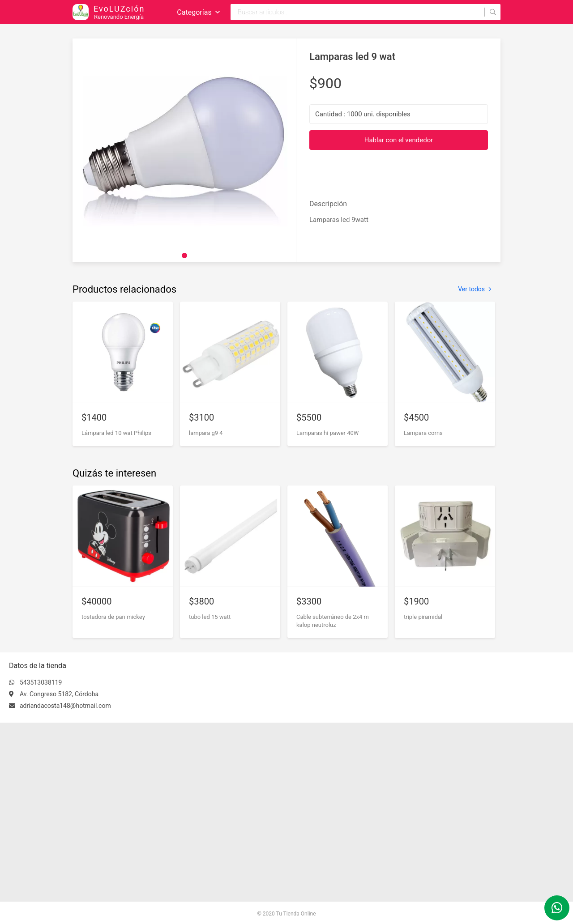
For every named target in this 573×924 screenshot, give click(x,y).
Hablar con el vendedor (399, 140)
